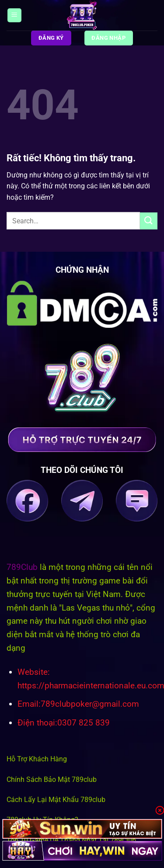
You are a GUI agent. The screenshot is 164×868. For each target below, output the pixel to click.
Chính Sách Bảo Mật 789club (52, 779)
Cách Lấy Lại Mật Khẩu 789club (56, 800)
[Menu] (14, 16)
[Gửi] (149, 221)
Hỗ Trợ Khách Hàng (37, 759)
